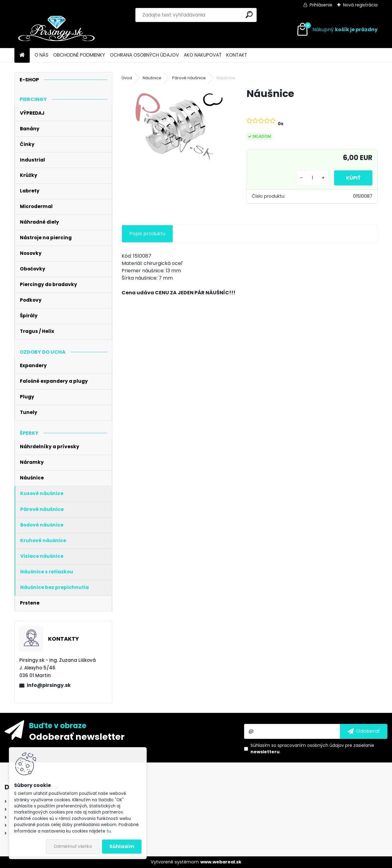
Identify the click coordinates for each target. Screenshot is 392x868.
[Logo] (57, 30)
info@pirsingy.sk (49, 685)
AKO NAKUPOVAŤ (203, 55)
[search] (249, 15)
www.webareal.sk (221, 862)
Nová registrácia (360, 5)
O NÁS (41, 55)
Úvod (127, 78)
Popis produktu (147, 234)
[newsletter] (364, 731)
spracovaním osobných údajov (311, 745)
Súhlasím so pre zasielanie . (312, 749)
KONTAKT (237, 55)
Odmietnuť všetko (73, 846)
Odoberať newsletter (77, 736)
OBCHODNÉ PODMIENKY (79, 55)
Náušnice (152, 78)
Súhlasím (122, 846)
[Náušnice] (174, 127)
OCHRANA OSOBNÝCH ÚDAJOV (144, 55)
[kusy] (312, 178)
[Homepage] (22, 55)
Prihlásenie (321, 5)
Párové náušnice (189, 78)
